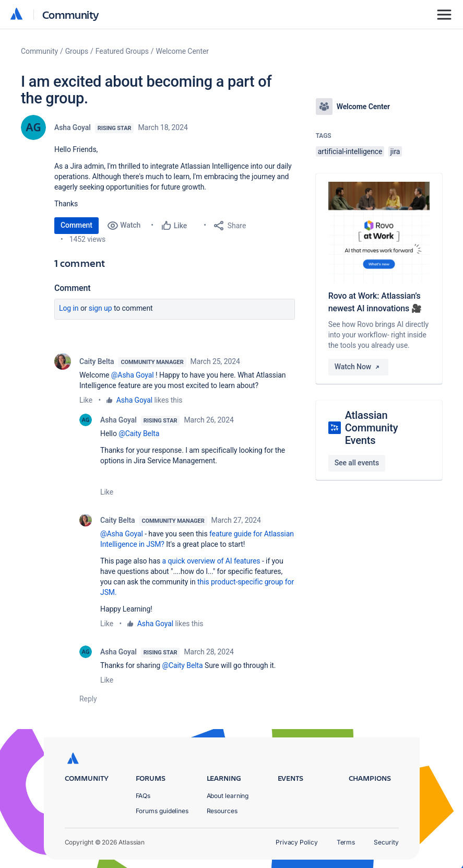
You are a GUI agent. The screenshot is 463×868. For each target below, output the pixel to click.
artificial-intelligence (350, 151)
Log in (69, 308)
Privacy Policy (297, 842)
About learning (228, 796)
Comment (76, 225)
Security (386, 842)
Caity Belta (97, 361)
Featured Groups (122, 51)
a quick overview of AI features (211, 561)
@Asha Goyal (133, 375)
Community (71, 14)
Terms (346, 842)
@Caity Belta (139, 433)
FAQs (143, 796)
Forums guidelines (162, 811)
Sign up (100, 308)
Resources (222, 811)
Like (86, 400)
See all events (357, 463)
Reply (88, 699)
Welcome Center (182, 51)
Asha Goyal (73, 127)
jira (395, 151)
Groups (77, 51)
